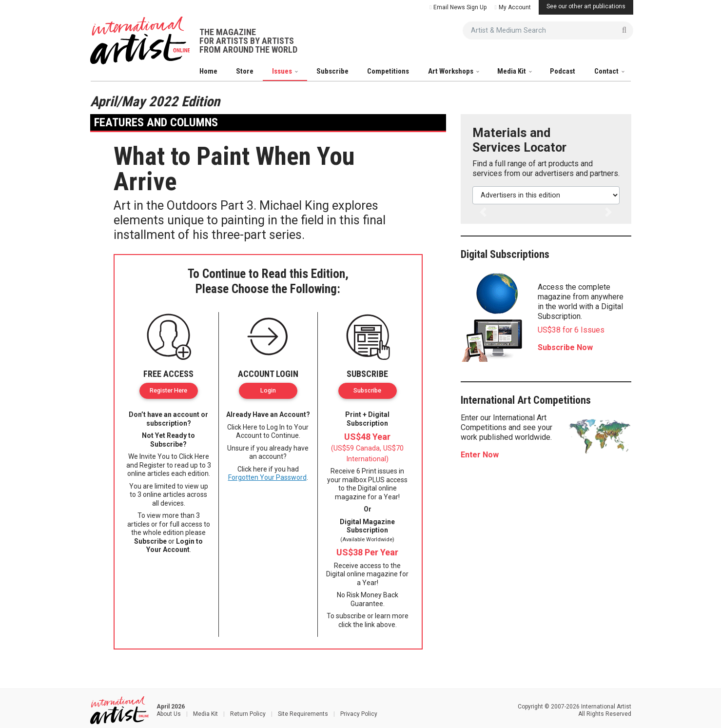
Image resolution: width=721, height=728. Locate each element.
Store (245, 71)
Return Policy (248, 714)
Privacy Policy (359, 714)
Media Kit (512, 71)
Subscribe (332, 71)
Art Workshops (451, 71)
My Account (512, 7)
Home (208, 71)
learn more (392, 616)
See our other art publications (586, 6)
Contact (607, 71)
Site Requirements (303, 714)
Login (268, 390)
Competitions (388, 71)
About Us (169, 714)
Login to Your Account (175, 546)
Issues (283, 71)
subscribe (351, 616)
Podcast (563, 71)
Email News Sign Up (458, 7)
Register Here (168, 390)
